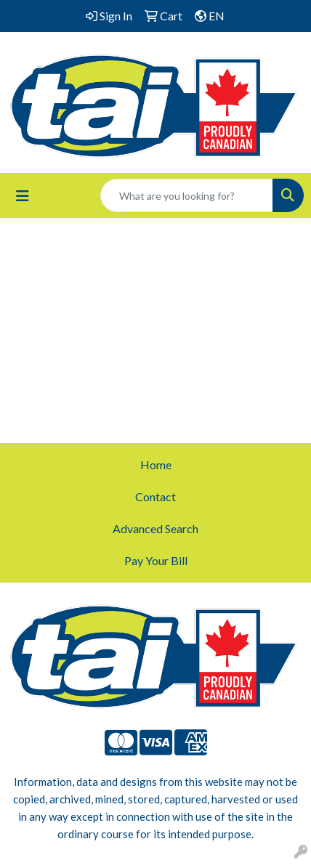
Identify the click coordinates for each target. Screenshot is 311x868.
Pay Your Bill (156, 560)
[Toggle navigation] (23, 196)
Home (156, 465)
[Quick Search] (187, 195)
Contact (155, 496)
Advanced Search (155, 528)
